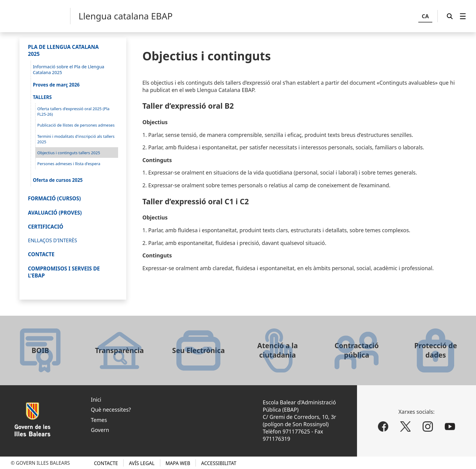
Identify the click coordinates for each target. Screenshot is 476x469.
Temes (99, 420)
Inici (96, 399)
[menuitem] (463, 16)
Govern (100, 430)
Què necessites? (111, 410)
